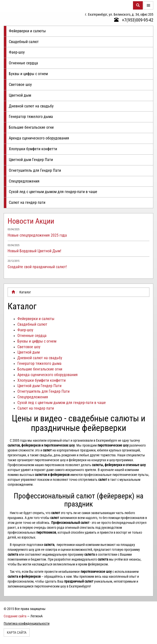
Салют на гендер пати (27, 202)
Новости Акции (31, 221)
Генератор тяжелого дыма (31, 117)
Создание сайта (15, 616)
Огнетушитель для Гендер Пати (35, 170)
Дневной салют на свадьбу (31, 106)
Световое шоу (20, 85)
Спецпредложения (24, 181)
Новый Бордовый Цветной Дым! (34, 251)
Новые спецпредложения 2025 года (37, 235)
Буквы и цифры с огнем (28, 74)
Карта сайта (17, 632)
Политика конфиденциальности (27, 623)
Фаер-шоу (17, 52)
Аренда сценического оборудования (39, 138)
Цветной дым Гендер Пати (31, 160)
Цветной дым (20, 95)
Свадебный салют (24, 42)
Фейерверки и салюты (27, 31)
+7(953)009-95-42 (134, 20)
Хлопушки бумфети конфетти (33, 149)
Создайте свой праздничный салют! (37, 267)
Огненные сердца (23, 63)
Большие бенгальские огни (31, 127)
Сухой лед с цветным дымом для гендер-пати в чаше (53, 192)
